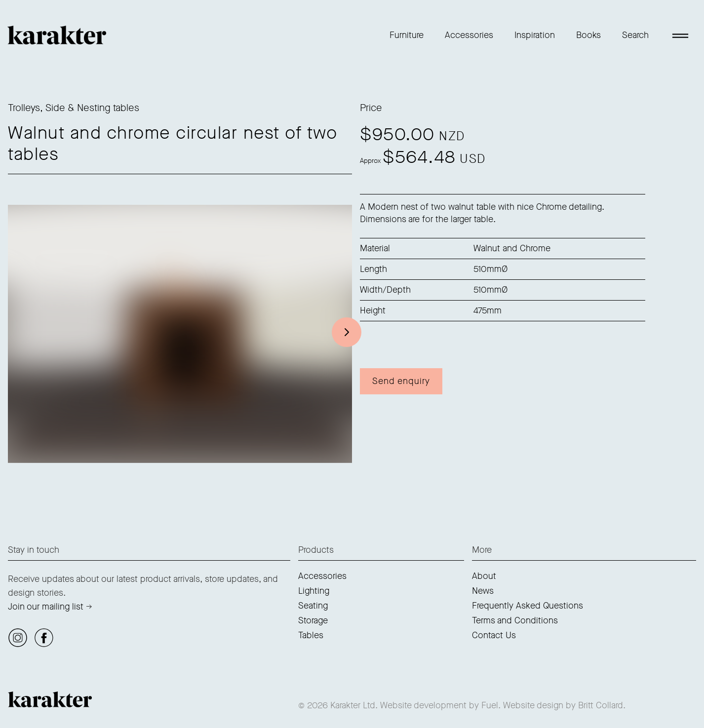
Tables (311, 635)
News (483, 591)
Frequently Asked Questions (528, 606)
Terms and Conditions (515, 620)
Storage (313, 620)
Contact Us (494, 635)
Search (635, 35)
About (484, 576)
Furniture (407, 35)
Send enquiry (401, 381)
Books (588, 35)
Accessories (469, 35)
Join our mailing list (46, 607)
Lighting (314, 591)
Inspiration (535, 35)
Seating (313, 606)
